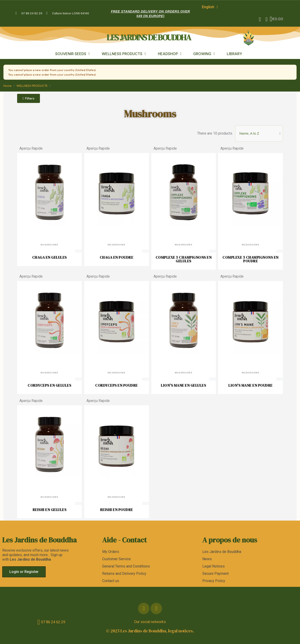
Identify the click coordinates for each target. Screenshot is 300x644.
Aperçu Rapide (31, 148)
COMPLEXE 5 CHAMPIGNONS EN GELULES (184, 259)
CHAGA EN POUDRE (117, 257)
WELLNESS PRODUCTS (124, 53)
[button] (259, 19)
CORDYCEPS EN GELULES (49, 385)
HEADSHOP (170, 53)
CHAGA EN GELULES (50, 257)
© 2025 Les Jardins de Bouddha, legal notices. (150, 630)
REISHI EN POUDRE (117, 509)
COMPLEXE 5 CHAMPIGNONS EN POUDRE (250, 259)
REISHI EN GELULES (50, 509)
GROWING (204, 53)
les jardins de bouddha (149, 37)
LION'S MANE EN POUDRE (250, 385)
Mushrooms (150, 113)
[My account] (266, 19)
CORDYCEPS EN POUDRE (116, 385)
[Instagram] (156, 608)
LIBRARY (234, 53)
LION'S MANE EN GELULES (183, 385)
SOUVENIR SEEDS (73, 53)
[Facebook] (144, 608)
